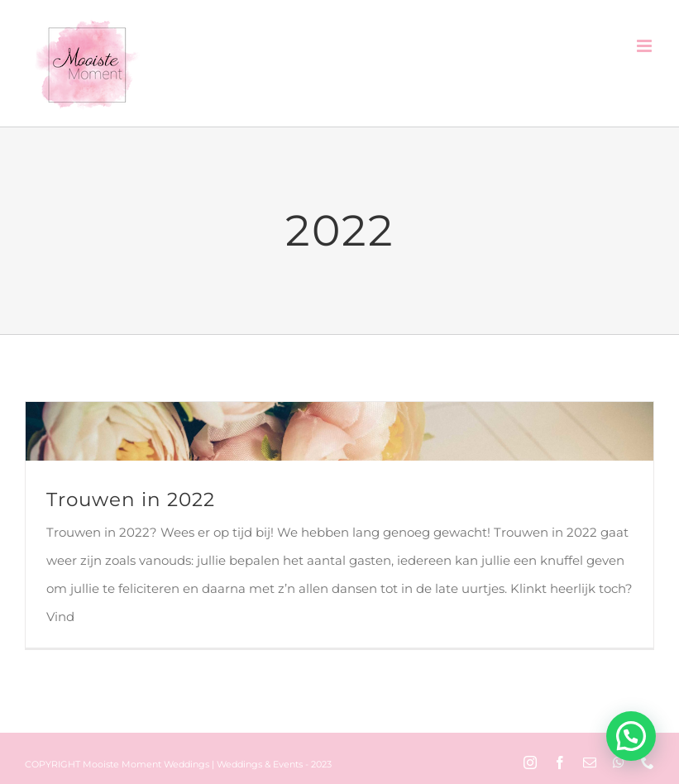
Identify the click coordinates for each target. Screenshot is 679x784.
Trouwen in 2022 (131, 500)
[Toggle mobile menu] (646, 46)
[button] (631, 736)
